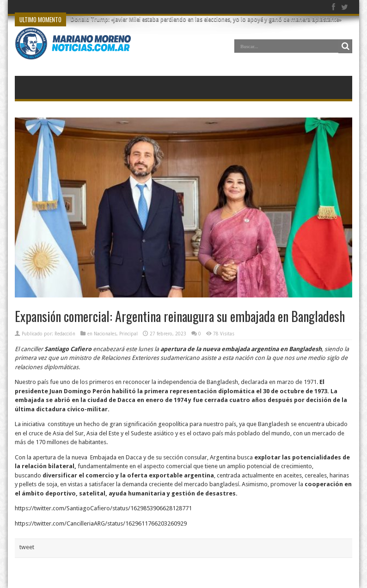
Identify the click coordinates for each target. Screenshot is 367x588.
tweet (27, 547)
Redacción (65, 334)
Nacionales (105, 334)
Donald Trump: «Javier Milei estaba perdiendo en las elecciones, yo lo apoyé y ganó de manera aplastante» (206, 19)
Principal (128, 334)
